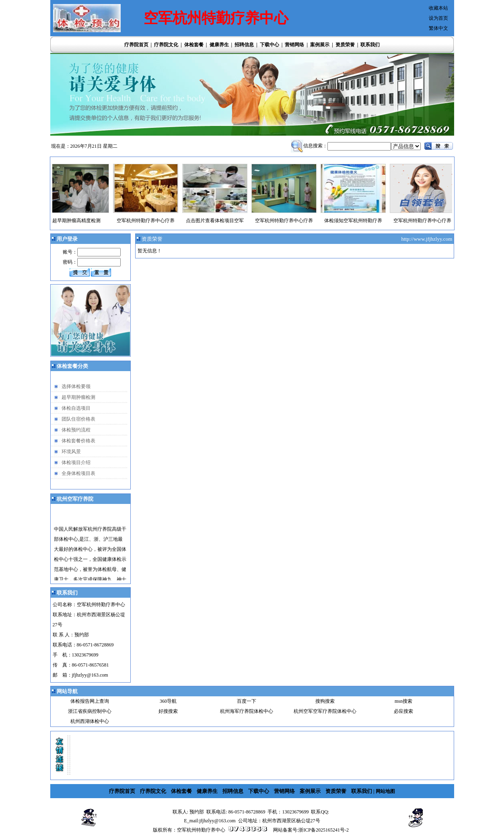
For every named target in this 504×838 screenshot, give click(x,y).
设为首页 (438, 18)
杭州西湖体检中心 (90, 721)
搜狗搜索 (325, 701)
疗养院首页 (136, 45)
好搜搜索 (168, 711)
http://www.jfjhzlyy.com (427, 239)
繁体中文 (438, 28)
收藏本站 (438, 8)
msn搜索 (403, 701)
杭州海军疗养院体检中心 (247, 711)
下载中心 (269, 45)
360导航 (168, 701)
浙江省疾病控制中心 (90, 711)
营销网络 (294, 45)
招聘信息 (244, 45)
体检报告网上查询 (90, 701)
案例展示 (320, 45)
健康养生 (219, 45)
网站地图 (385, 791)
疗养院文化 (166, 45)
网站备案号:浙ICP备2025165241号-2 (311, 830)
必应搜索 (403, 711)
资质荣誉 (345, 45)
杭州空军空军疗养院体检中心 (325, 711)
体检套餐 (194, 45)
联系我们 (370, 45)
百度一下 (247, 701)
